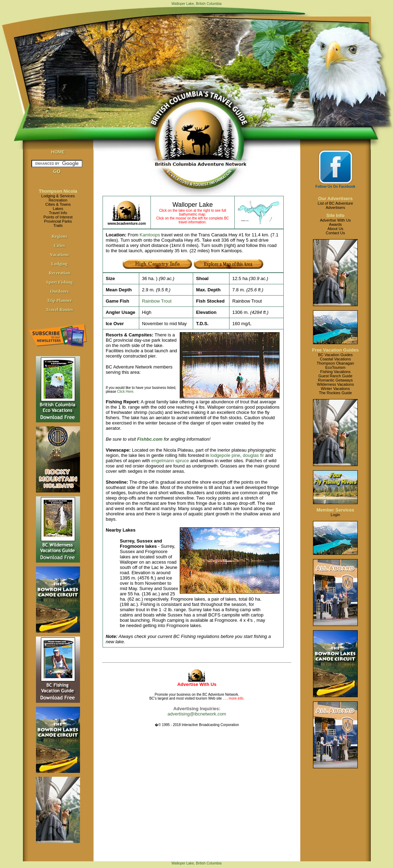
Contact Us (335, 233)
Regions (59, 236)
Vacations (60, 255)
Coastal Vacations (336, 359)
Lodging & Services (58, 196)
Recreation (58, 200)
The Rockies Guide (336, 393)
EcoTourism (335, 367)
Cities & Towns (58, 204)
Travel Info (58, 213)
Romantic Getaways (335, 380)
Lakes (58, 209)
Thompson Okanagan (336, 363)
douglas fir (253, 455)
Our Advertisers (336, 199)
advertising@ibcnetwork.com (197, 714)
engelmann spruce (170, 461)
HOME (58, 152)
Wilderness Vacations (335, 384)
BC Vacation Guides (335, 355)
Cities (60, 245)
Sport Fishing (60, 282)
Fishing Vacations (335, 372)
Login (335, 515)
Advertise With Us (335, 220)
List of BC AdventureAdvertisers (335, 205)
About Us (335, 229)
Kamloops (150, 235)
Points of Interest (58, 217)
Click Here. (126, 392)
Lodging (59, 264)
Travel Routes (59, 309)
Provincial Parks (58, 221)
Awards (335, 224)
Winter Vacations (335, 389)
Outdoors (59, 291)
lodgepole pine (225, 455)
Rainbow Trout (157, 301)
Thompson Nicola (58, 191)
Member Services (335, 510)
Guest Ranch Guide (335, 376)
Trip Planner (60, 300)
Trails (58, 225)
